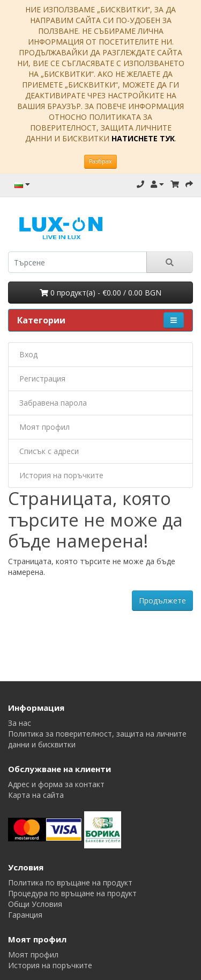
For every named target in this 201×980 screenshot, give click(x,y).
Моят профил (44, 427)
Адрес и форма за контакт (56, 784)
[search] (77, 262)
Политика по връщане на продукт (70, 882)
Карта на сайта (36, 795)
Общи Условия (35, 904)
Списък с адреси (49, 451)
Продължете (162, 600)
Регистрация (42, 379)
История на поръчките (61, 475)
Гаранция (25, 915)
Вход (28, 354)
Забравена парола (53, 403)
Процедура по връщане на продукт (72, 893)
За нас (20, 723)
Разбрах (100, 161)
